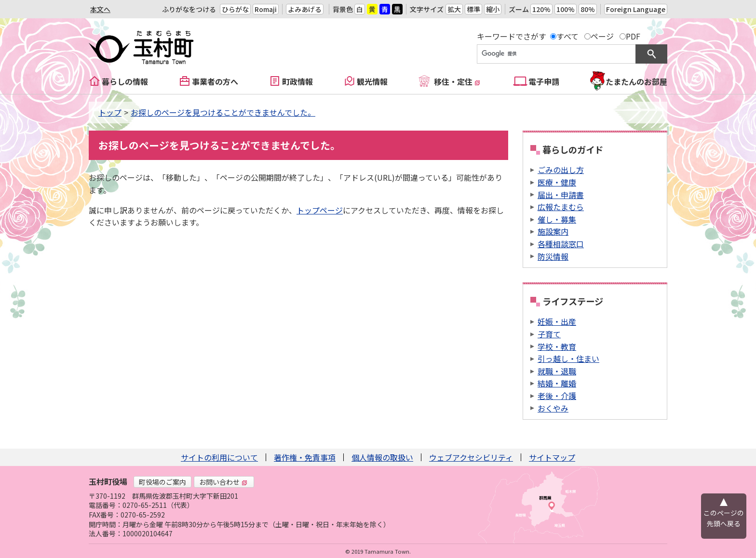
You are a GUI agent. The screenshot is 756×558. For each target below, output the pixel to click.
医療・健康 (557, 182)
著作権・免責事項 (305, 457)
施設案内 (553, 231)
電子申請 (544, 81)
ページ (602, 36)
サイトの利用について (219, 457)
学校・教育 (557, 346)
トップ (110, 112)
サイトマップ (552, 457)
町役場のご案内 (162, 482)
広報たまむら (561, 207)
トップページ (320, 210)
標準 (473, 9)
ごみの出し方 (561, 170)
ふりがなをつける (189, 9)
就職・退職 (557, 371)
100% (566, 9)
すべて (567, 36)
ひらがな (235, 9)
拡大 (454, 9)
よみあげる (305, 9)
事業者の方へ (215, 81)
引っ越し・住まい (568, 359)
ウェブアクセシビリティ (471, 457)
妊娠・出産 (557, 321)
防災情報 (553, 256)
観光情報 (372, 81)
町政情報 (297, 81)
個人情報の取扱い (382, 457)
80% (588, 9)
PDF (633, 36)
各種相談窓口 (561, 244)
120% (541, 9)
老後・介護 (557, 396)
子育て (549, 334)
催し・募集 (557, 219)
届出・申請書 (561, 195)
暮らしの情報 (125, 81)
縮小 (493, 9)
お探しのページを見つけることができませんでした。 (223, 112)
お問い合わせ (223, 482)
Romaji (266, 9)
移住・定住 (457, 81)
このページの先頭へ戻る (724, 518)
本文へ (100, 9)
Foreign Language (636, 9)
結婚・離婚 (557, 383)
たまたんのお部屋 (636, 81)
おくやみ (553, 408)
